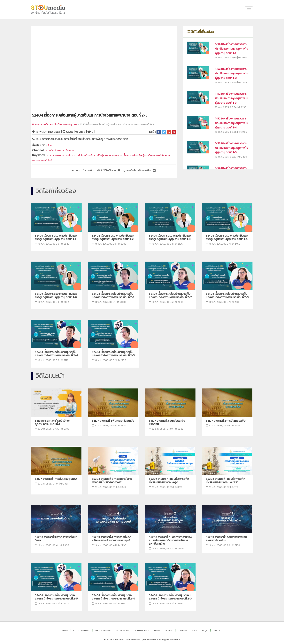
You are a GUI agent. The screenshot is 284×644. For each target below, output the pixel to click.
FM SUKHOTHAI (103, 629)
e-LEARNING (123, 629)
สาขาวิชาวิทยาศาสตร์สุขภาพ (64, 150)
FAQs (205, 629)
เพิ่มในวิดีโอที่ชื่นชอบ (96, 169)
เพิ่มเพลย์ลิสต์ (144, 169)
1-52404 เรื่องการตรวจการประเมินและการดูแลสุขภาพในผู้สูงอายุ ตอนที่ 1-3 (232, 98)
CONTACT (218, 629)
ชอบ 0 (54, 169)
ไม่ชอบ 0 (70, 169)
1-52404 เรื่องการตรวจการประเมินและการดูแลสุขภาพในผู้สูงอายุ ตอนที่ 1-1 (232, 49)
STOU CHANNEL (81, 629)
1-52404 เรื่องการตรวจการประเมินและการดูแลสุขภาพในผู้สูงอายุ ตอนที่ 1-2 (232, 73)
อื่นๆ (50, 145)
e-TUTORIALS (142, 629)
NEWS (157, 629)
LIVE (195, 629)
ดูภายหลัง (122, 169)
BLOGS (169, 629)
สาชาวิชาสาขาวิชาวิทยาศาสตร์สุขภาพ (59, 124)
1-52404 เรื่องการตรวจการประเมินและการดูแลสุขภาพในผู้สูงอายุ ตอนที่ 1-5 (232, 148)
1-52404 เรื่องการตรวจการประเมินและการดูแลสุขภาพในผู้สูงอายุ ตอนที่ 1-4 (232, 123)
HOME (65, 629)
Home (35, 124)
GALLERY (183, 629)
